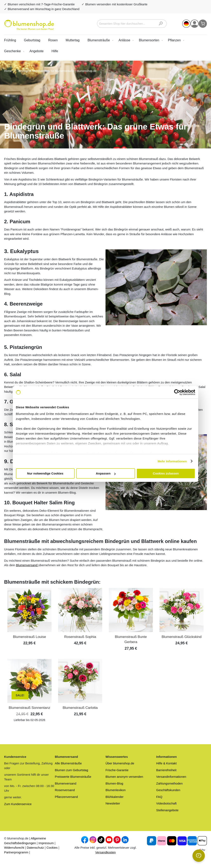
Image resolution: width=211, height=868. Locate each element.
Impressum (46, 843)
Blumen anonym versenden (124, 777)
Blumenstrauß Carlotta (80, 708)
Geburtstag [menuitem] (32, 40)
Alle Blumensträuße (68, 763)
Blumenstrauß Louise (30, 637)
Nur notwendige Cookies (45, 473)
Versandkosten (105, 852)
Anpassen (106, 473)
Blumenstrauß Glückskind (182, 637)
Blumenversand (27, 565)
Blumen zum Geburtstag (72, 770)
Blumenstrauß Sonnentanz (29, 708)
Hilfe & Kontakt (166, 763)
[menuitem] (100, 40)
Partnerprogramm (16, 852)
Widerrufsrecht (14, 848)
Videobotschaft (166, 803)
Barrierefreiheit (166, 770)
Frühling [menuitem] (10, 40)
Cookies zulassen (166, 473)
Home (8, 71)
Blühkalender (115, 797)
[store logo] (29, 25)
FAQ (159, 797)
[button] (186, 24)
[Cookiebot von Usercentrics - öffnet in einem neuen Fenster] (177, 392)
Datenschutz (35, 848)
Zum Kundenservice (18, 804)
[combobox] (132, 24)
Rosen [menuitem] (53, 40)
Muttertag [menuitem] (73, 40)
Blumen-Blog (114, 783)
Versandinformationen (171, 777)
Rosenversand (65, 790)
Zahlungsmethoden (169, 783)
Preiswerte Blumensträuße (73, 777)
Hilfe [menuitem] (55, 51)
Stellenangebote (167, 810)
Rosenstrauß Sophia (80, 637)
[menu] (105, 46)
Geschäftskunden (168, 790)
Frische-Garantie (117, 770)
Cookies (52, 848)
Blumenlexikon (116, 790)
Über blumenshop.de (120, 763)
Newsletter (113, 803)
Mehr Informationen (172, 461)
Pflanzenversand (66, 797)
